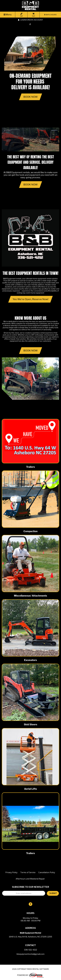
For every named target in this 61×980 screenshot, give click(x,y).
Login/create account (30, 20)
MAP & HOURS (50, 15)
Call (21, 15)
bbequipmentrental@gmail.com (30, 954)
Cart (34, 15)
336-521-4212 (30, 950)
